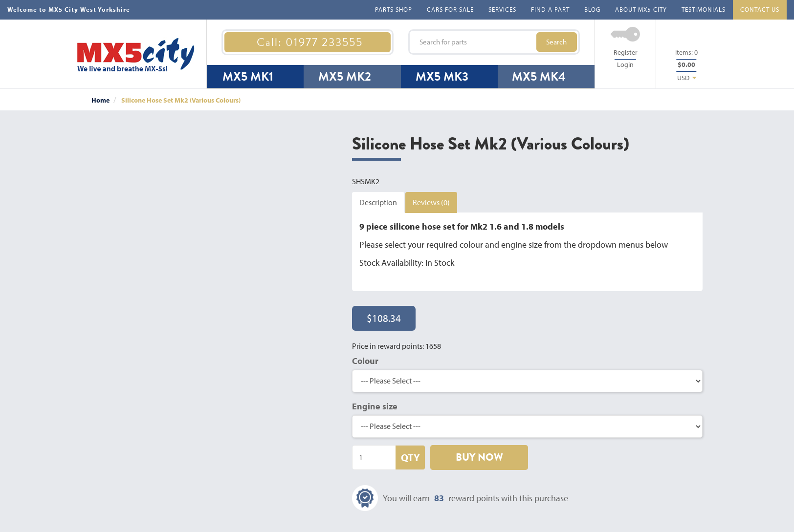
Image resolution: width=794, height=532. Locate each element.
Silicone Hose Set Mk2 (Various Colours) (181, 100)
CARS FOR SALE (450, 9)
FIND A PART (550, 9)
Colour (365, 361)
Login (625, 64)
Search (556, 42)
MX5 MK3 (442, 76)
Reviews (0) (431, 202)
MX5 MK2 (345, 76)
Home (100, 100)
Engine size (375, 406)
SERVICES (502, 9)
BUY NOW (479, 457)
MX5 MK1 (248, 76)
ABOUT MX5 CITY (641, 9)
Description (378, 202)
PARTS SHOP (394, 9)
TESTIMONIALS (704, 9)
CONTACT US (760, 9)
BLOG (592, 9)
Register (626, 52)
